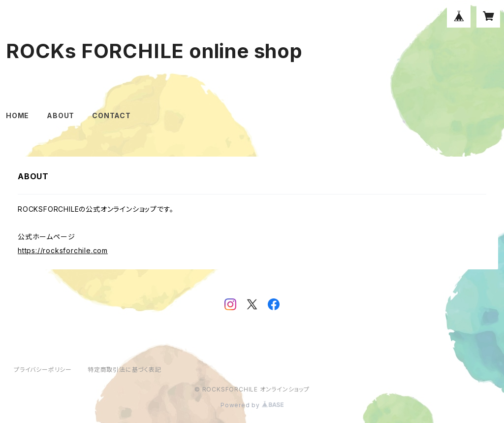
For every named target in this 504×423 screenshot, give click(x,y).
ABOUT (61, 115)
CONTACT (111, 115)
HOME (17, 115)
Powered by (252, 405)
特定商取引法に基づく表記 (125, 370)
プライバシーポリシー (43, 370)
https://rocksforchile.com (63, 250)
